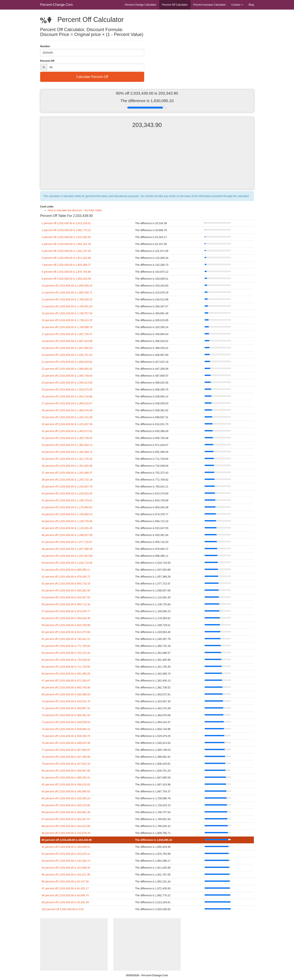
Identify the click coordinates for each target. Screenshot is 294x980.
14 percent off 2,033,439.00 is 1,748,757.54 (67, 313)
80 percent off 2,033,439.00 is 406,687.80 (66, 771)
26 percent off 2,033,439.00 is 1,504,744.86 (67, 396)
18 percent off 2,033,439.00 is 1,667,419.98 (67, 341)
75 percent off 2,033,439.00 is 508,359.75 (66, 736)
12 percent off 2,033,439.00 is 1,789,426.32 (67, 299)
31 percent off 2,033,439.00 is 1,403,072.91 (67, 431)
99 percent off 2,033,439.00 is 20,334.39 (65, 902)
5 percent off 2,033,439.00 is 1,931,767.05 (66, 251)
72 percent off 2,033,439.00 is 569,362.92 (66, 715)
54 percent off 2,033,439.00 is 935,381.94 (66, 590)
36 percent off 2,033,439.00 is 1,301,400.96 (67, 466)
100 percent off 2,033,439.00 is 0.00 (63, 909)
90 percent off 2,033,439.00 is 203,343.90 (67, 840)
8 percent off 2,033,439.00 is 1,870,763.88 (66, 272)
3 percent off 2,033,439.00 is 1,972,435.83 (66, 237)
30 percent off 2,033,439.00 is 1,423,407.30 (67, 424)
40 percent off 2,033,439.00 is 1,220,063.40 (67, 493)
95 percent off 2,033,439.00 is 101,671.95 (66, 875)
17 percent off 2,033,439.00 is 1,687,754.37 (67, 334)
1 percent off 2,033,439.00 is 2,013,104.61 (66, 223)
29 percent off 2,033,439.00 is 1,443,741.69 (67, 417)
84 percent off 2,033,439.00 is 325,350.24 (66, 798)
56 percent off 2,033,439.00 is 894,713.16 (66, 604)
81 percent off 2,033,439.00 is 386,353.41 (66, 778)
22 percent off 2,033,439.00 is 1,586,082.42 (67, 369)
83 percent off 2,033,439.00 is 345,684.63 (66, 791)
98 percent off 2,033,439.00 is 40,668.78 (65, 895)
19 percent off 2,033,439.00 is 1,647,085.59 (67, 348)
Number (45, 46)
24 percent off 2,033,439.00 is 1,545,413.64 (67, 383)
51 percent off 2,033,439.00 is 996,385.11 (66, 570)
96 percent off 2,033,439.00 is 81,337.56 (65, 881)
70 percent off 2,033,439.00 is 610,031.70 (66, 701)
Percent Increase (210, 5)
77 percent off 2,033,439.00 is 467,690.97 (66, 750)
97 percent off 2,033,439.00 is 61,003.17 (65, 888)
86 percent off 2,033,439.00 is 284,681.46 (66, 812)
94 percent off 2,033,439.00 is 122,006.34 (66, 868)
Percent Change (140, 5)
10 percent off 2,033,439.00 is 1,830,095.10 (67, 286)
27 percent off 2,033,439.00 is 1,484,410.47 (67, 403)
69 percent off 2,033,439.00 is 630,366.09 (66, 694)
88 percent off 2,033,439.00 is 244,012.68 (66, 826)
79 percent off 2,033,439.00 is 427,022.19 (66, 764)
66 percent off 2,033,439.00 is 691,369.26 (66, 674)
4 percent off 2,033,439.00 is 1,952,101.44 (66, 244)
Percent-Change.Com (56, 5)
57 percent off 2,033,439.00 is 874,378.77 (66, 611)
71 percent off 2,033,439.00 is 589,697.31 (66, 708)
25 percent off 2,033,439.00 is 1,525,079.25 (67, 390)
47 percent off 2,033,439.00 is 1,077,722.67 (67, 542)
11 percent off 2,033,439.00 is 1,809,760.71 (67, 293)
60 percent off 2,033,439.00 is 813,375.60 (66, 632)
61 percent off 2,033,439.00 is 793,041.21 (66, 639)
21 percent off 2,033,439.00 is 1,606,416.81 (67, 362)
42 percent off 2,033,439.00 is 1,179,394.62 (67, 507)
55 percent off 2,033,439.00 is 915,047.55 (66, 597)
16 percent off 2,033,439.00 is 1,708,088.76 (67, 327)
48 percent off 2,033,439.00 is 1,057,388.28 (67, 549)
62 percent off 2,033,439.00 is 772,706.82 (66, 646)
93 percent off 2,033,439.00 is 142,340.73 (66, 861)
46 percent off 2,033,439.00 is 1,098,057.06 (67, 535)
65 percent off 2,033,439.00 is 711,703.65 (66, 667)
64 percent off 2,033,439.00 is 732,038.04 (66, 660)
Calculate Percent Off (92, 77)
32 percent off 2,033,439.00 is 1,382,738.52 (67, 438)
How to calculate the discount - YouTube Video (75, 210)
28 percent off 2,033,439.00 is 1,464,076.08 (67, 410)
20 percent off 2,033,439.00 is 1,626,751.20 (67, 355)
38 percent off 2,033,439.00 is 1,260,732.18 (67, 480)
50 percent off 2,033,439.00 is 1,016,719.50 (67, 563)
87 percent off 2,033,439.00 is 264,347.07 (66, 819)
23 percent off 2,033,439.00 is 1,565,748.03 (67, 376)
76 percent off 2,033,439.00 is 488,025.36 (66, 743)
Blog (251, 5)
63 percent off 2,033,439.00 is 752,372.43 (66, 653)
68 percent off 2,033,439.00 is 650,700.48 (66, 687)
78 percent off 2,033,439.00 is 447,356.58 (66, 757)
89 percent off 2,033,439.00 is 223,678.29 (66, 833)
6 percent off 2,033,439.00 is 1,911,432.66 (66, 258)
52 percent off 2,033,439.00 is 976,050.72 (66, 577)
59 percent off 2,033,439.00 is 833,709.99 (66, 625)
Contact (237, 5)
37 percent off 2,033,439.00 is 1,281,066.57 (67, 473)
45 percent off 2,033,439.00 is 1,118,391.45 (67, 528)
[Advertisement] (147, 162)
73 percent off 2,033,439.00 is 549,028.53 (66, 722)
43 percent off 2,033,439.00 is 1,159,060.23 (67, 514)
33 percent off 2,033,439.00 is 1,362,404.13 (67, 445)
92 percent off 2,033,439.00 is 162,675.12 (66, 854)
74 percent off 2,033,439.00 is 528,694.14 (66, 729)
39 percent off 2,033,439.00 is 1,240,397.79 (67, 487)
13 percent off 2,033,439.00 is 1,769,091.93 (67, 306)
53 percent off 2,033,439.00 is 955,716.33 (66, 584)
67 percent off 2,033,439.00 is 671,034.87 (66, 681)
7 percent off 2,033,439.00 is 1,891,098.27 (66, 265)
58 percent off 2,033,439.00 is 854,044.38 (66, 618)
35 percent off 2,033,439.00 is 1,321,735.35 (67, 459)
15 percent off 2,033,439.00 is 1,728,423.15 (67, 320)
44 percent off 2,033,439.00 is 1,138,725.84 (67, 521)
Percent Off (175, 5)
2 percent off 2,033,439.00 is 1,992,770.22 (66, 230)
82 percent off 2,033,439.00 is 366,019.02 (66, 784)
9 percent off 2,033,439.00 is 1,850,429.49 (66, 279)
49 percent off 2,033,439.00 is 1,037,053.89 (67, 556)
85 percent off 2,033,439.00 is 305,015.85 (66, 805)
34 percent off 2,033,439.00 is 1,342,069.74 (67, 452)
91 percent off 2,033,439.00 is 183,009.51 (66, 847)
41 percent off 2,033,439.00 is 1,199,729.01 (67, 500)
